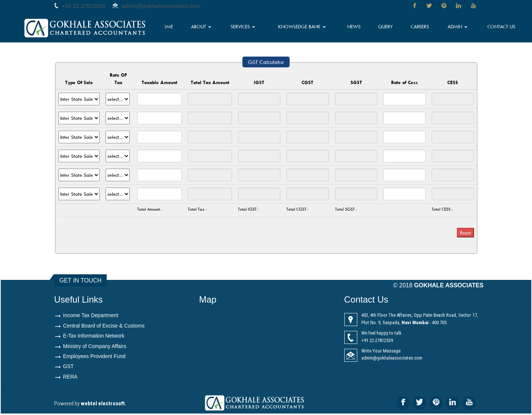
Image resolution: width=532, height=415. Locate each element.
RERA (70, 378)
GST (69, 367)
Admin (460, 28)
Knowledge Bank (312, 28)
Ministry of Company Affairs (95, 347)
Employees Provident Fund (94, 357)
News (361, 28)
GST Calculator (266, 62)
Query (391, 28)
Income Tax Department (91, 315)
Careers (424, 28)
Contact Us (502, 28)
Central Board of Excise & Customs (104, 326)
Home (182, 28)
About (215, 28)
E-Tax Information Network (94, 336)
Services (255, 28)
